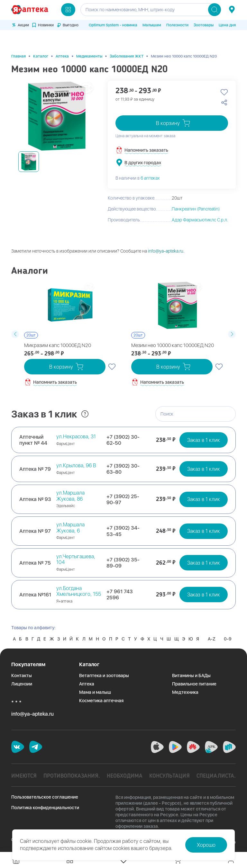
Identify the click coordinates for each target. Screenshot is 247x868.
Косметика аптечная (101, 697)
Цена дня (227, 25)
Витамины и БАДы (191, 672)
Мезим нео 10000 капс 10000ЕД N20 (168, 329)
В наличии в (138, 162)
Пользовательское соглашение (45, 793)
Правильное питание (194, 680)
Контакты (22, 672)
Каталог (41, 40)
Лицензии (22, 680)
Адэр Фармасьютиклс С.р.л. (200, 204)
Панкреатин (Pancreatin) (196, 193)
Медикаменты (89, 40)
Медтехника (185, 688)
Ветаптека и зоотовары (104, 672)
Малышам (152, 25)
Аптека (62, 40)
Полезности (177, 25)
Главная (18, 40)
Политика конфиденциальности (45, 804)
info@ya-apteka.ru (166, 235)
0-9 (34, 635)
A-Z (17, 635)
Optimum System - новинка (113, 25)
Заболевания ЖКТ (127, 40)
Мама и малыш (95, 688)
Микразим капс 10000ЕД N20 (54, 329)
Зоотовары (204, 25)
